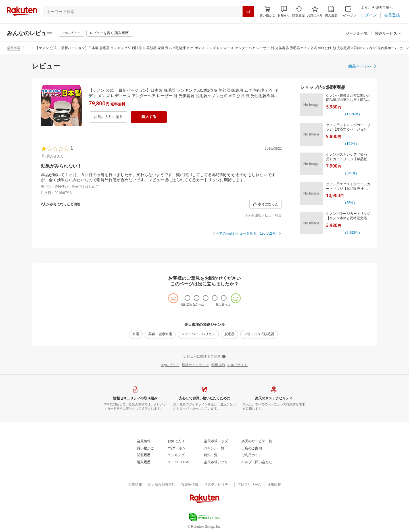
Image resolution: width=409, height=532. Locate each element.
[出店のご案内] (252, 448)
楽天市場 (14, 48)
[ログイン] (369, 15)
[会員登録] (392, 15)
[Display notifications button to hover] (267, 12)
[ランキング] (176, 455)
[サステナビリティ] (218, 485)
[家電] (136, 334)
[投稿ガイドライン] (195, 365)
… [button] (28, 48)
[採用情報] (274, 485)
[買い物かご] (145, 448)
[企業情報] (135, 485)
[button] (284, 12)
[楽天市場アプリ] (216, 462)
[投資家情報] (190, 485)
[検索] (248, 12)
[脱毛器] (229, 334)
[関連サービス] (389, 34)
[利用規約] (218, 365)
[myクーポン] (348, 12)
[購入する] (149, 117)
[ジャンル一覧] (357, 34)
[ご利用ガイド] (252, 455)
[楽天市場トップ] (216, 441)
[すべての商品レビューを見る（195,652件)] (247, 234)
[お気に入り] (315, 12)
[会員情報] (144, 441)
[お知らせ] (284, 12)
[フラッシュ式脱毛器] (259, 334)
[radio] (187, 298)
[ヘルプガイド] (237, 365)
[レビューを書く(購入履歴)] (110, 33)
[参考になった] (266, 204)
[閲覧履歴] (299, 12)
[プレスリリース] (249, 485)
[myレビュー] (72, 33)
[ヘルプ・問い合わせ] (257, 462)
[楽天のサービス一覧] (257, 441)
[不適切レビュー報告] (264, 216)
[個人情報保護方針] (162, 485)
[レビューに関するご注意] (204, 357)
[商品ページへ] (363, 66)
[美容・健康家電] (160, 334)
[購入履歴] (331, 12)
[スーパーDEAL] (179, 462)
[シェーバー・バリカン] (198, 334)
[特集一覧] (211, 455)
